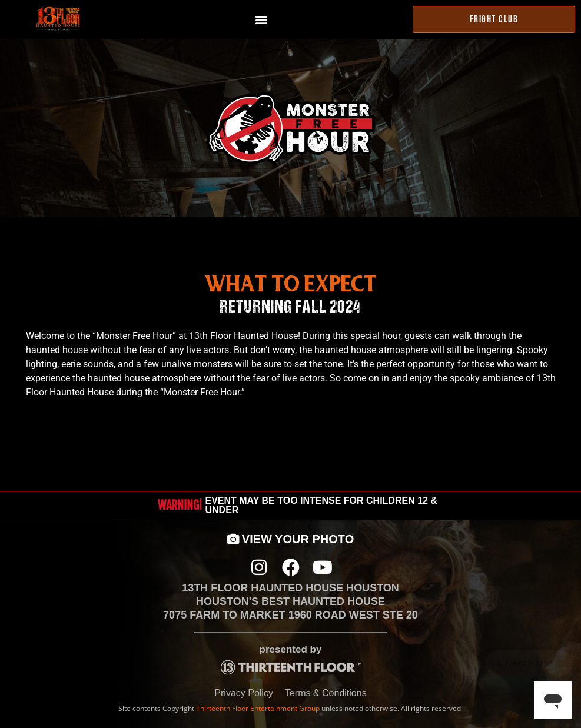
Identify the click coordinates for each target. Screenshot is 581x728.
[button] (262, 20)
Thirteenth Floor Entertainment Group (258, 708)
